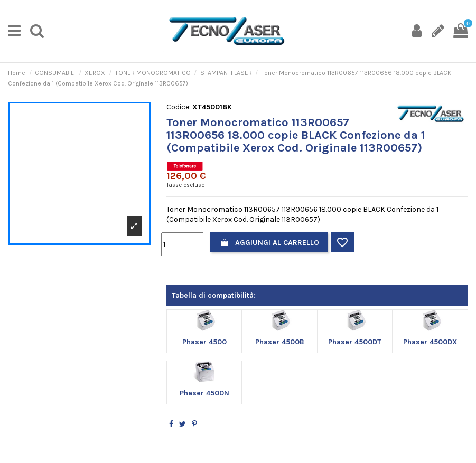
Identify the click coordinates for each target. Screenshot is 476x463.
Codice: (179, 107)
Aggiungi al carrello (269, 243)
